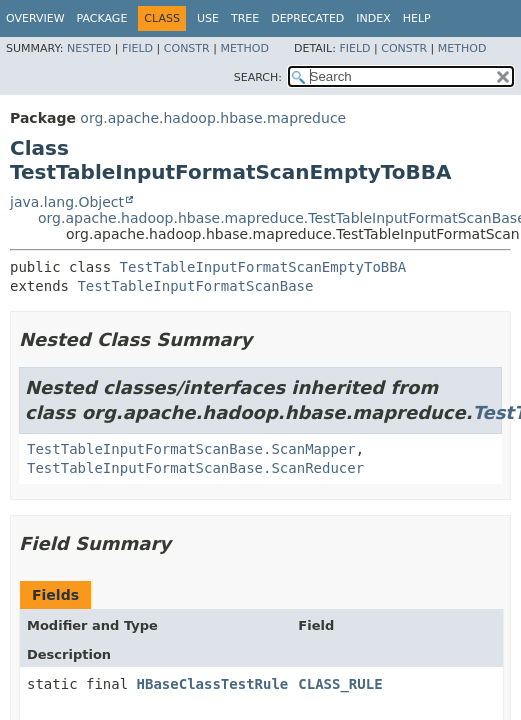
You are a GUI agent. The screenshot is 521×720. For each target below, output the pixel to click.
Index (373, 18)
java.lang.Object (67, 202)
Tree (245, 18)
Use (208, 18)
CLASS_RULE (340, 684)
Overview (35, 18)
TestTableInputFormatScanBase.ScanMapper (191, 449)
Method (244, 48)
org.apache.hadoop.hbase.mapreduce (213, 118)
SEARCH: (258, 77)
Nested (89, 48)
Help (417, 18)
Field (137, 48)
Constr (187, 48)
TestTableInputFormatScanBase (195, 286)
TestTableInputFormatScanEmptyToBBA (263, 267)
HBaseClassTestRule (213, 684)
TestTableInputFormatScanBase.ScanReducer (195, 468)
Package (102, 18)
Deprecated (307, 18)
